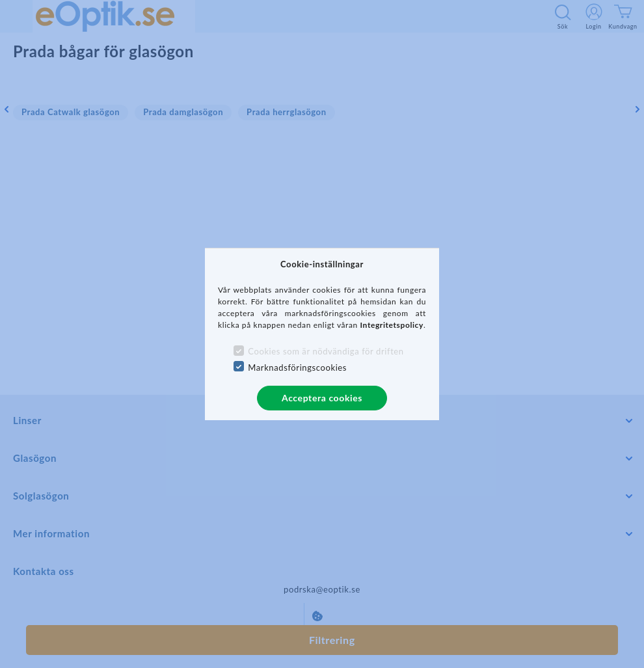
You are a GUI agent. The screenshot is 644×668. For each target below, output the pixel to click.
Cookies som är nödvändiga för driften (326, 351)
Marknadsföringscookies (297, 367)
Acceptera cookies (322, 398)
